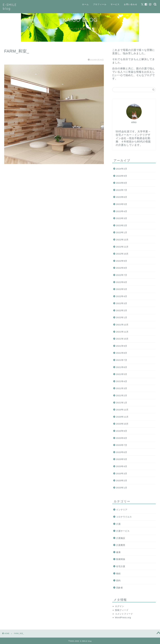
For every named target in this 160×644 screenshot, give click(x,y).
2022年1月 (122, 317)
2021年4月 (122, 381)
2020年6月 (122, 452)
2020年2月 (122, 480)
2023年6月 (122, 197)
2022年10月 (122, 254)
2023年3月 (122, 218)
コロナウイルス (124, 517)
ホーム (85, 4)
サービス (115, 4)
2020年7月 (122, 445)
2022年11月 (122, 247)
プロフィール (100, 4)
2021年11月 (122, 332)
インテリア (122, 510)
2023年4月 (122, 211)
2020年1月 (122, 488)
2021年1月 (122, 403)
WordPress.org (123, 617)
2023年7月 (122, 190)
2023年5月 (122, 204)
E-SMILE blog (10, 7)
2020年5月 (122, 459)
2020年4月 (122, 466)
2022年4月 (122, 296)
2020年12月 (122, 410)
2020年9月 (122, 431)
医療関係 (121, 559)
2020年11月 (122, 417)
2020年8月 (122, 438)
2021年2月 (122, 395)
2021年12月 (122, 325)
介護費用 (121, 545)
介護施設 (121, 538)
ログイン (120, 606)
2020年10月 (122, 424)
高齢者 (120, 588)
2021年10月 (122, 339)
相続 (118, 573)
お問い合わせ (131, 4)
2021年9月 (122, 346)
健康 (118, 552)
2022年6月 (122, 282)
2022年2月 (122, 310)
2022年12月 (122, 240)
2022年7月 (122, 275)
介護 (118, 524)
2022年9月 (122, 261)
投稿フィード (122, 610)
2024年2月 (122, 169)
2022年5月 (122, 289)
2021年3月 (122, 388)
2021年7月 (122, 360)
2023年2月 (122, 225)
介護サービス (123, 531)
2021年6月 (122, 367)
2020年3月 (122, 473)
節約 (118, 580)
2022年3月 (122, 303)
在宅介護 (121, 566)
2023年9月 (122, 176)
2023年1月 (122, 232)
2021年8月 (122, 353)
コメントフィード (124, 614)
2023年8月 (122, 183)
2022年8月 (122, 268)
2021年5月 (122, 374)
